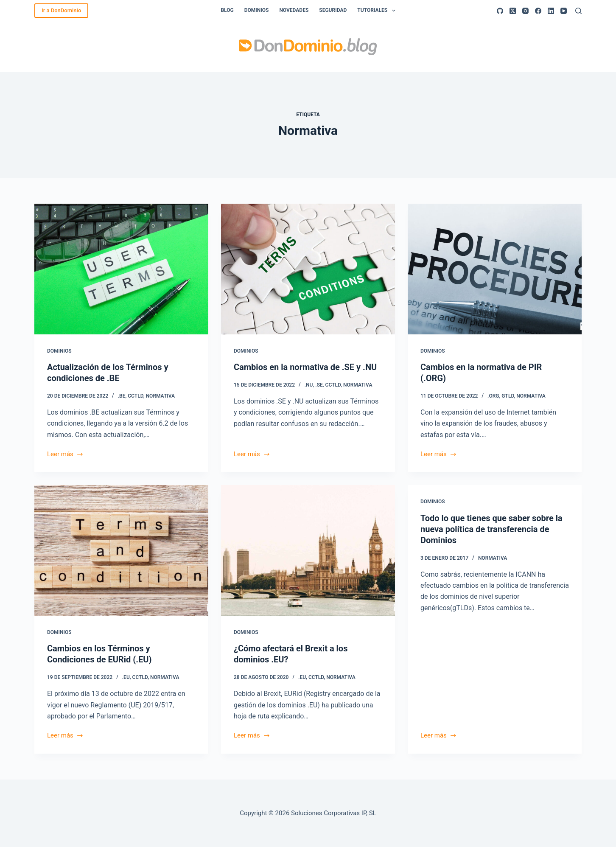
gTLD (508, 396)
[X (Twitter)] (513, 11)
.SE (319, 385)
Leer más (65, 455)
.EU (126, 677)
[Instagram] (525, 11)
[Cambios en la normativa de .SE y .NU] (308, 269)
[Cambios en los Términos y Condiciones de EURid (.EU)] (121, 550)
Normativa (160, 396)
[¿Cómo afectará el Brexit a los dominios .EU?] (308, 550)
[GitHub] (500, 11)
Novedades (294, 10)
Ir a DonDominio (61, 10)
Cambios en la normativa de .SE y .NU (305, 367)
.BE (122, 396)
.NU (309, 385)
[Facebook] (538, 11)
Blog (227, 10)
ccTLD (136, 396)
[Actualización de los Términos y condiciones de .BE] (121, 269)
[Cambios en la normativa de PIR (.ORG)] (495, 269)
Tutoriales (378, 11)
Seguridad (333, 10)
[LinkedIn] (551, 11)
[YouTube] (564, 11)
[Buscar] (578, 11)
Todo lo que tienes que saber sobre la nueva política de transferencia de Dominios (491, 529)
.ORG (493, 396)
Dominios (257, 10)
